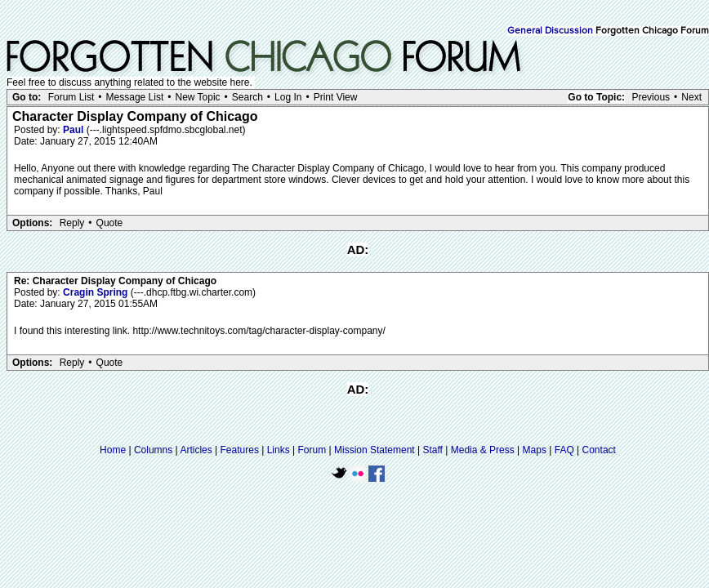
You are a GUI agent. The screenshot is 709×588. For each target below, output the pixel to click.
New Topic (197, 97)
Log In (288, 97)
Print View (336, 97)
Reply (72, 223)
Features (240, 450)
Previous (651, 97)
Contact (599, 450)
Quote (110, 223)
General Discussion (550, 31)
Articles (196, 450)
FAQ (564, 450)
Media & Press (483, 450)
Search (247, 97)
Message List (135, 97)
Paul (75, 130)
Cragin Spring (97, 292)
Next (691, 97)
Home (113, 450)
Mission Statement (375, 450)
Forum (312, 450)
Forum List (71, 97)
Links (279, 450)
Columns (153, 450)
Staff (432, 450)
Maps (535, 450)
